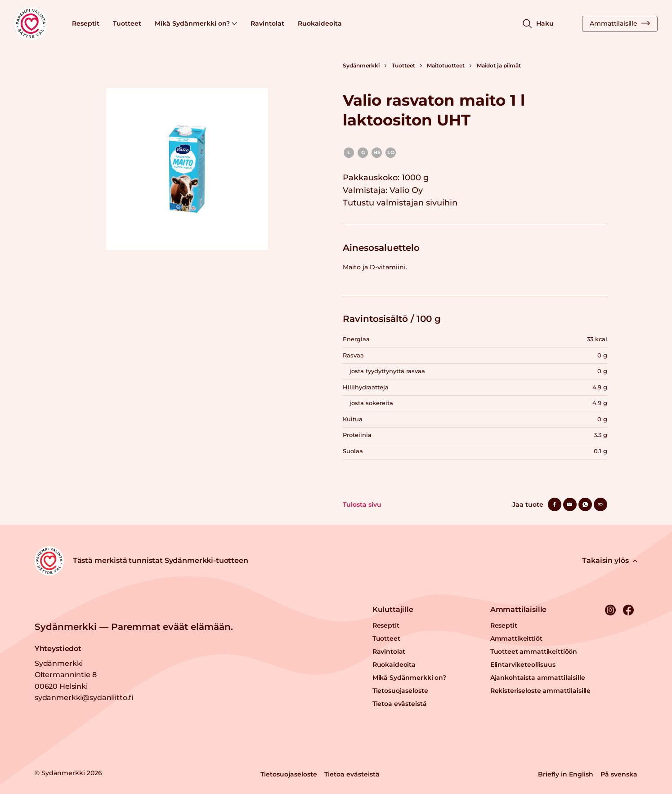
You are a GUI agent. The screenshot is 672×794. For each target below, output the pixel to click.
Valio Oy (406, 190)
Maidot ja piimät (499, 65)
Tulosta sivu (362, 504)
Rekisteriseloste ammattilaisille (541, 691)
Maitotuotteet (446, 65)
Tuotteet (127, 23)
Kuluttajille (393, 609)
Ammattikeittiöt (516, 638)
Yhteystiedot (58, 649)
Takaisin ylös (610, 560)
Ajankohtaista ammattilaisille (538, 678)
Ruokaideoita (320, 23)
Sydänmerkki (361, 65)
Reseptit (86, 23)
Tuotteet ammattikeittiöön (534, 651)
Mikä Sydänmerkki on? (196, 23)
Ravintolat (267, 23)
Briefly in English (566, 774)
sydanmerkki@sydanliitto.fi (84, 698)
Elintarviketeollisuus (523, 665)
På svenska (619, 774)
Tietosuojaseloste (400, 691)
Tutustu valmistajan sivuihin (400, 203)
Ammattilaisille (620, 23)
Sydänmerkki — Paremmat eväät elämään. (134, 627)
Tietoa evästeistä (400, 704)
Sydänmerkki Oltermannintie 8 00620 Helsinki (66, 675)
